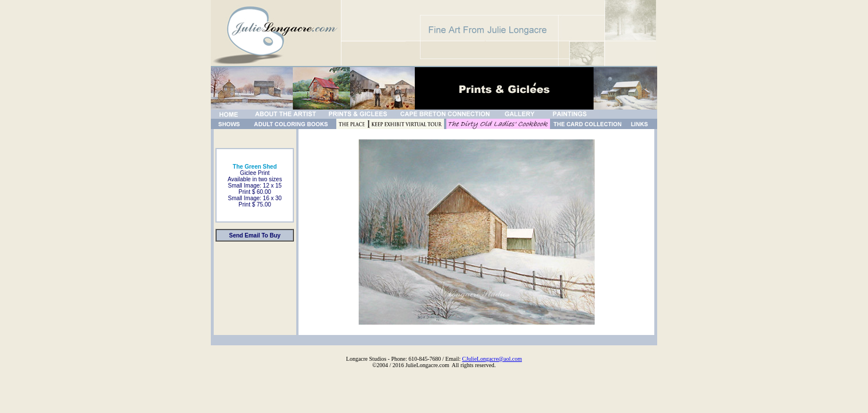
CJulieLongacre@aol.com (492, 359)
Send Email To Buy (255, 235)
